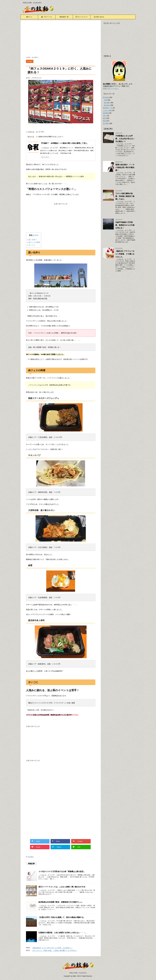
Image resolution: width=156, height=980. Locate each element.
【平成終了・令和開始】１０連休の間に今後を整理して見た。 (64, 143)
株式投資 (106, 97)
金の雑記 (31, 857)
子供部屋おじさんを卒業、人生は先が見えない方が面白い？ (125, 139)
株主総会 (107, 105)
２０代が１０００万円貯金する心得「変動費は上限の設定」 (62, 871)
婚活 (104, 118)
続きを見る (45, 157)
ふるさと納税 (107, 110)
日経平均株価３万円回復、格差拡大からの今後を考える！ (125, 225)
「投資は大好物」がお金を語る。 (78, 973)
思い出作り (32, 240)
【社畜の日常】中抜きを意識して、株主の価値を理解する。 (62, 917)
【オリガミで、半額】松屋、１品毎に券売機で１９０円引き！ (55, 950)
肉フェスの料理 (34, 242)
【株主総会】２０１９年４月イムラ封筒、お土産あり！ (52, 948)
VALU (105, 116)
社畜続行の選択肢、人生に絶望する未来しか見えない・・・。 (63, 933)
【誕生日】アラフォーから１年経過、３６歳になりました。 (125, 254)
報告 (104, 121)
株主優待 (107, 103)
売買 (106, 100)
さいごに (31, 245)
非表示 (35, 235)
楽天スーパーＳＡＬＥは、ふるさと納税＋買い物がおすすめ (62, 887)
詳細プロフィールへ (111, 88)
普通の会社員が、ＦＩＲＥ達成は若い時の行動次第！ (125, 167)
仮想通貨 (106, 113)
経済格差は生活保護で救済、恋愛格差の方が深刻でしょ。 (61, 902)
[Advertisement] (61, 39)
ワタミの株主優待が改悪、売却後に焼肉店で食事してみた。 (125, 196)
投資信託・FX (108, 108)
